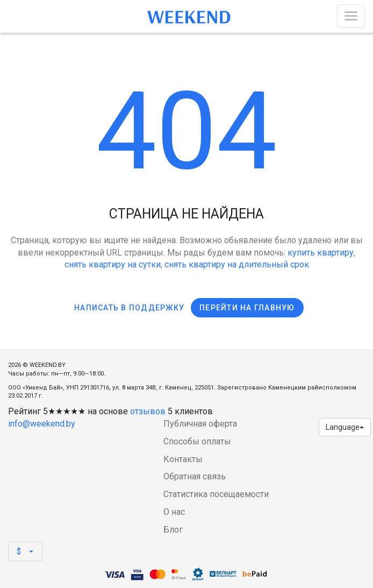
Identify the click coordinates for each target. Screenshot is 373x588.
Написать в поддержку (129, 308)
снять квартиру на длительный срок (237, 264)
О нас (174, 512)
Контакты (183, 459)
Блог (173, 530)
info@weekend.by (42, 424)
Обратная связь (195, 476)
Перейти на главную (247, 308)
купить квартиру (321, 253)
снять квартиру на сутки (113, 264)
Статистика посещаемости (216, 494)
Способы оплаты (197, 441)
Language (345, 427)
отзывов (148, 411)
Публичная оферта (200, 424)
